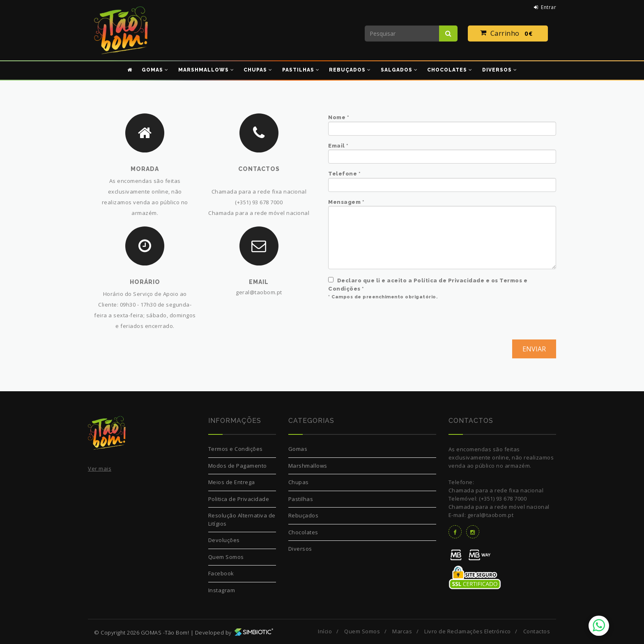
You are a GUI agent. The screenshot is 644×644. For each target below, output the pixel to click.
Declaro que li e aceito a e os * (428, 284)
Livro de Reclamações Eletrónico (468, 631)
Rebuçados (304, 515)
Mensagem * (346, 202)
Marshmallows (308, 466)
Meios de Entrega (232, 482)
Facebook (221, 573)
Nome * (339, 117)
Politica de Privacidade (239, 499)
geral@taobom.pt (259, 292)
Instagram (222, 590)
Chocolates (303, 532)
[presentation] (391, 323)
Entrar (545, 7)
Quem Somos (226, 557)
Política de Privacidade (449, 280)
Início (325, 631)
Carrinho (508, 34)
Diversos (300, 549)
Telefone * (344, 174)
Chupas (299, 482)
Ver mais (100, 469)
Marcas (402, 631)
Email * (338, 146)
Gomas (298, 449)
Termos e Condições (236, 449)
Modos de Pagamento (238, 466)
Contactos (537, 631)
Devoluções (224, 540)
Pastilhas (301, 499)
